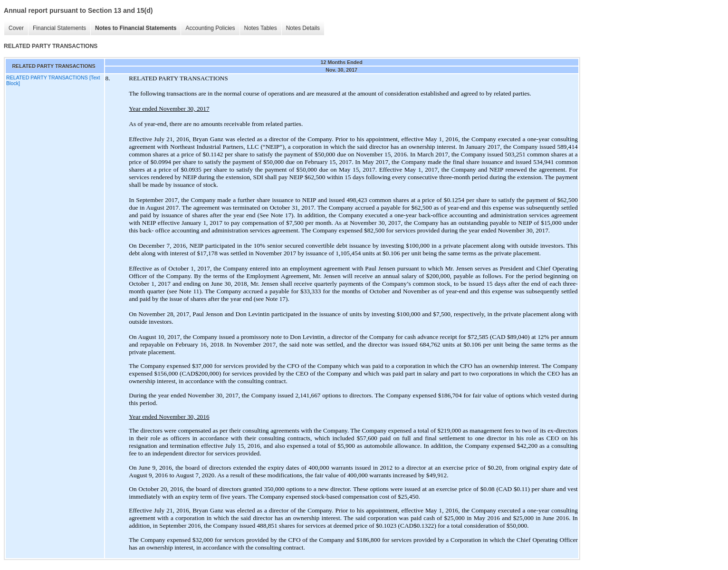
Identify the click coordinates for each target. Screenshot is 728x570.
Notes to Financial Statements (136, 28)
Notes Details (303, 28)
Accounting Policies (210, 28)
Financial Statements (59, 28)
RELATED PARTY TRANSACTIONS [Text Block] (53, 80)
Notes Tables (261, 28)
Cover (16, 28)
